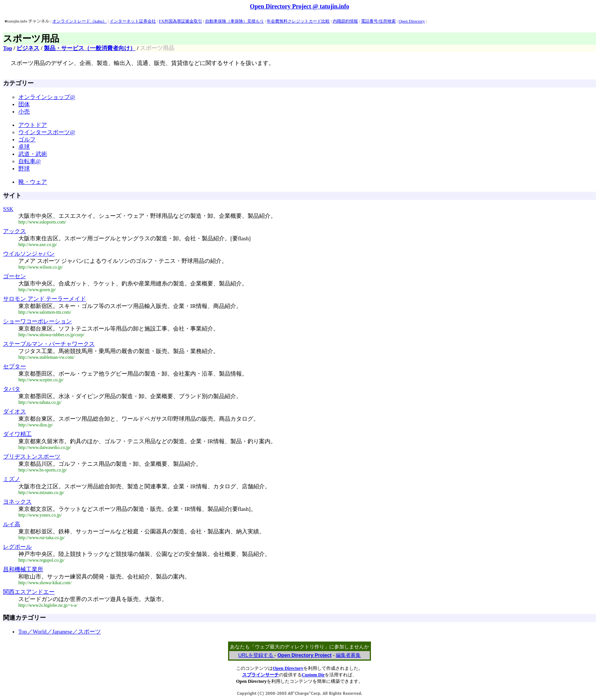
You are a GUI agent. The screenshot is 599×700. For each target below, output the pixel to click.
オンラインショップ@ (47, 97)
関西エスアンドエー (29, 592)
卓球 (24, 147)
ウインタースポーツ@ (47, 132)
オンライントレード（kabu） (79, 21)
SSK (8, 209)
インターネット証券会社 (133, 21)
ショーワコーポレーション (37, 321)
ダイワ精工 (17, 434)
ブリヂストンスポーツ (32, 457)
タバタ (12, 389)
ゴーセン (15, 276)
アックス (15, 231)
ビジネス (28, 48)
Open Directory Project (304, 655)
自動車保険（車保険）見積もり (235, 21)
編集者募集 (348, 655)
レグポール (17, 547)
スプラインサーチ (261, 675)
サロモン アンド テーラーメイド (45, 299)
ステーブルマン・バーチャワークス (49, 344)
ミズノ (12, 479)
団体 (24, 104)
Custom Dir (313, 675)
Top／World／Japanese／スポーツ (60, 632)
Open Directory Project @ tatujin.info (299, 6)
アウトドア (33, 125)
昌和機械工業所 (23, 569)
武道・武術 (33, 154)
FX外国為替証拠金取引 (181, 21)
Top (8, 48)
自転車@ (30, 161)
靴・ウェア (33, 182)
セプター (15, 366)
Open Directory (412, 21)
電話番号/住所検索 (378, 21)
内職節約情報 (345, 21)
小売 (24, 112)
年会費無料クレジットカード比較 (298, 21)
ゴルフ (27, 139)
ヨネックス (17, 502)
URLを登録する (257, 655)
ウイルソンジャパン (29, 254)
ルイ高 (12, 524)
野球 (24, 169)
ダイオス (15, 412)
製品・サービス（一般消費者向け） (90, 48)
